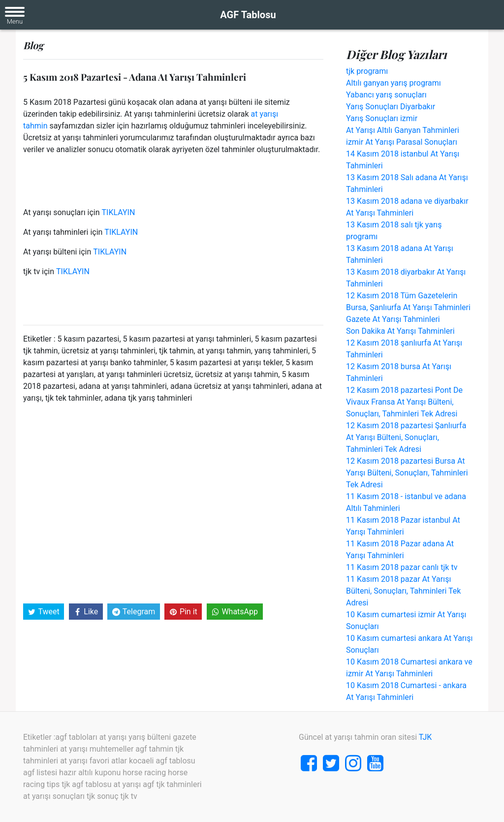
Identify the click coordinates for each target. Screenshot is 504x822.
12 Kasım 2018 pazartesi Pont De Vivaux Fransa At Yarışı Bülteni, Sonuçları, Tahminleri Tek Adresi (404, 402)
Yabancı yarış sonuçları (386, 95)
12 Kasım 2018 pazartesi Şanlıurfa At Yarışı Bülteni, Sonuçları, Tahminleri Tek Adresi (406, 437)
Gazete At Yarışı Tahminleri (393, 319)
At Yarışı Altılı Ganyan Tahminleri (403, 130)
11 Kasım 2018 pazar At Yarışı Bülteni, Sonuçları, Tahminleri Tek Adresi (403, 591)
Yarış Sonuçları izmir (382, 118)
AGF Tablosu (248, 15)
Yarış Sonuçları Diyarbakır (391, 107)
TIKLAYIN (119, 212)
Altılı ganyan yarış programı (394, 83)
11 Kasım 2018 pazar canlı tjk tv (402, 567)
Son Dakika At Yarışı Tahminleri (400, 331)
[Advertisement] (173, 503)
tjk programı (367, 71)
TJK (425, 737)
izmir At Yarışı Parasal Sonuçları (402, 142)
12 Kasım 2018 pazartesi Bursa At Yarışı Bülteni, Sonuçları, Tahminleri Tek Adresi (407, 473)
